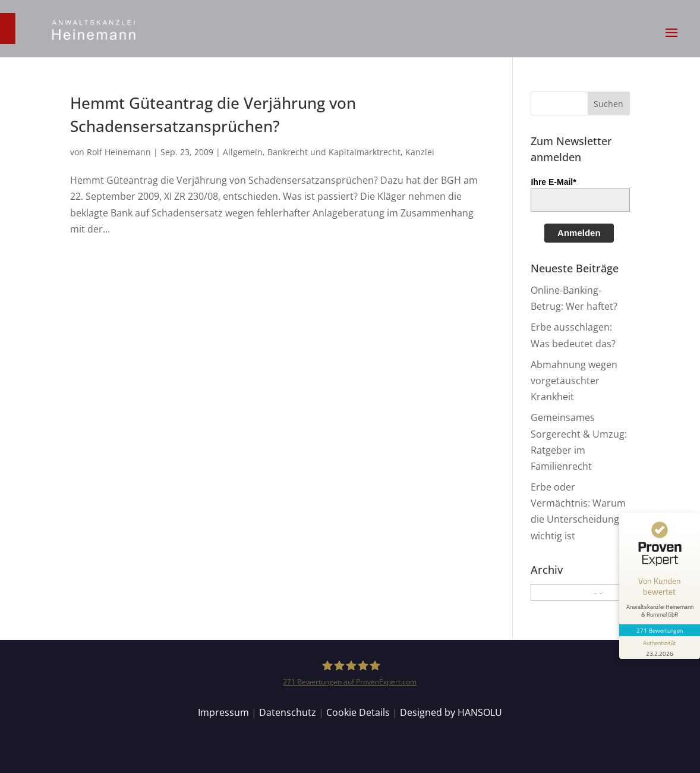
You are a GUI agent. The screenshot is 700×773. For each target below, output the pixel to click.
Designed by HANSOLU (451, 712)
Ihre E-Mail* (553, 182)
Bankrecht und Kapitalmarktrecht (334, 152)
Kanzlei (420, 152)
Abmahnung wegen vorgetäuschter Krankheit (574, 381)
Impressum (223, 712)
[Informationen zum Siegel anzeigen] (660, 648)
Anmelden (579, 233)
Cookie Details (358, 712)
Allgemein (243, 152)
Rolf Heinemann (119, 152)
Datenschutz (288, 712)
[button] (671, 40)
